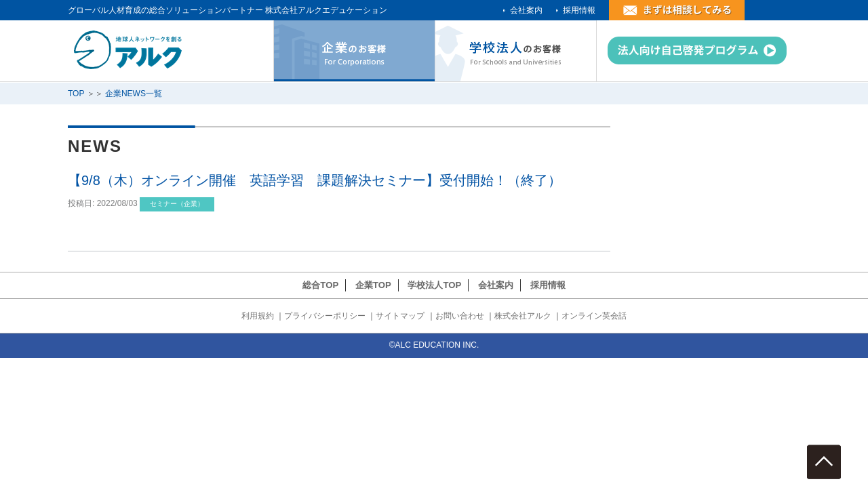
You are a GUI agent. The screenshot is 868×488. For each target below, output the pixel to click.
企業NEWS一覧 (134, 94)
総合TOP (320, 285)
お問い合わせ (460, 316)
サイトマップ (400, 316)
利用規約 (258, 316)
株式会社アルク (523, 316)
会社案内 (526, 10)
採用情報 (579, 10)
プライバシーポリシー (325, 316)
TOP (76, 94)
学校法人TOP (434, 285)
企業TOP (373, 285)
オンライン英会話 (594, 316)
